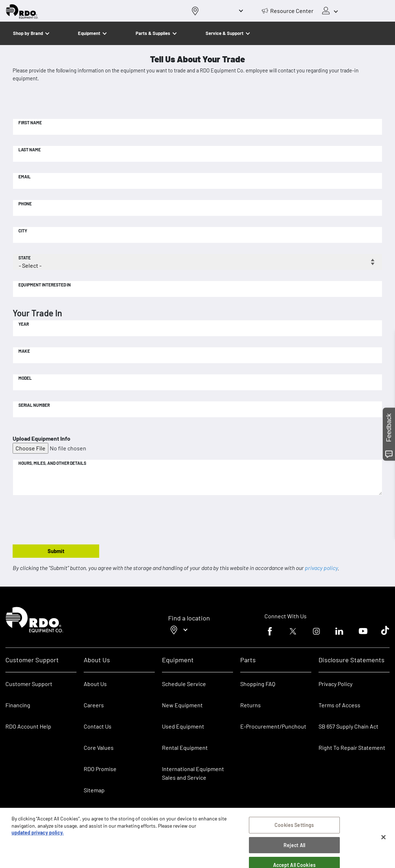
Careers (94, 705)
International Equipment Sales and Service (193, 773)
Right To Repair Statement (352, 747)
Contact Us (98, 726)
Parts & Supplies (153, 33)
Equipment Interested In (45, 285)
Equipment (89, 33)
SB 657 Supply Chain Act (348, 726)
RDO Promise (100, 769)
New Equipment (182, 705)
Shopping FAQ (258, 684)
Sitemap (94, 790)
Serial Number (34, 405)
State (25, 258)
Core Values (99, 747)
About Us (95, 684)
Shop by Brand (28, 33)
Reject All (294, 848)
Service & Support (225, 33)
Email (25, 177)
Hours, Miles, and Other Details (52, 463)
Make (24, 351)
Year (24, 324)
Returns (251, 705)
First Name (30, 123)
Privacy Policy (335, 684)
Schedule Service (184, 684)
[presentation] (67, 520)
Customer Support (29, 684)
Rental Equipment (185, 747)
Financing (18, 705)
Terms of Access (339, 705)
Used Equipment (183, 726)
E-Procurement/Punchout (273, 726)
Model (25, 378)
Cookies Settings (294, 827)
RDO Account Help (28, 726)
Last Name (30, 150)
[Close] (383, 840)
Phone (25, 204)
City (23, 231)
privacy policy (321, 568)
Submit (56, 551)
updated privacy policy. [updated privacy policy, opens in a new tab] (38, 835)
